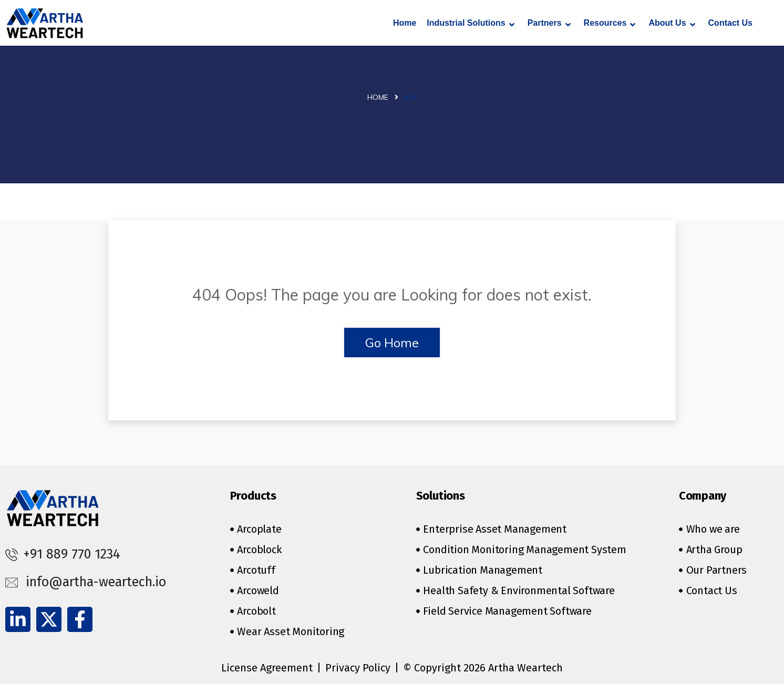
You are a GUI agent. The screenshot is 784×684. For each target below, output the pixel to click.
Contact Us (730, 23)
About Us (672, 24)
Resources (610, 24)
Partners (549, 24)
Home (405, 23)
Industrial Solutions (470, 24)
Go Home (392, 343)
